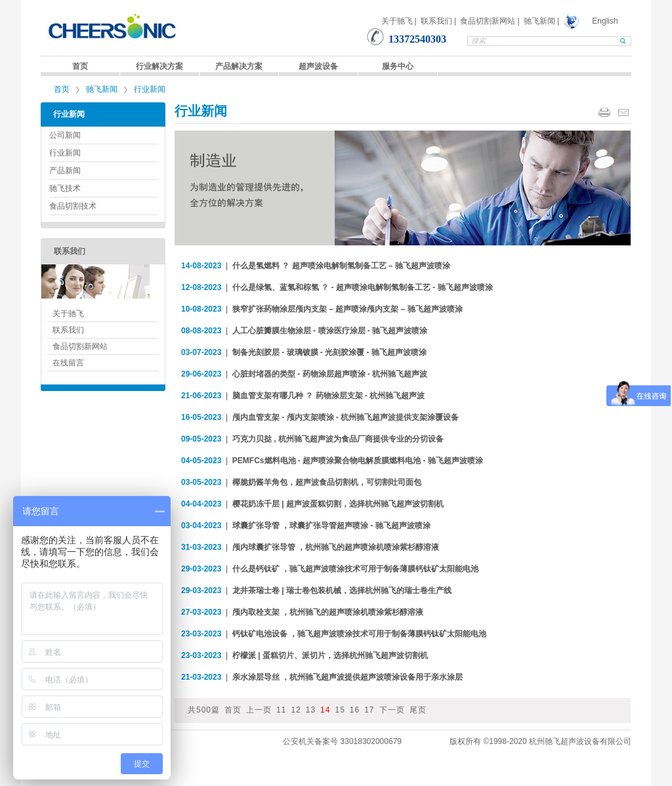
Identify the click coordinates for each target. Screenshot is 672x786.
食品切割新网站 (488, 21)
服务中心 (398, 66)
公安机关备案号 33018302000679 (342, 741)
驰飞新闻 (539, 21)
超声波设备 (318, 66)
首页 (80, 66)
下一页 (392, 710)
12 (296, 710)
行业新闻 (150, 89)
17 (369, 710)
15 (340, 710)
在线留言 (68, 363)
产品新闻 (65, 171)
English (605, 21)
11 (281, 710)
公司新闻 (65, 135)
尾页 (418, 710)
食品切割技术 (73, 206)
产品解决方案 (239, 66)
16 (355, 710)
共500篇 (204, 710)
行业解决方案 (159, 66)
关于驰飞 (397, 21)
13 (311, 710)
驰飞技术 (65, 188)
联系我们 (436, 21)
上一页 (259, 710)
